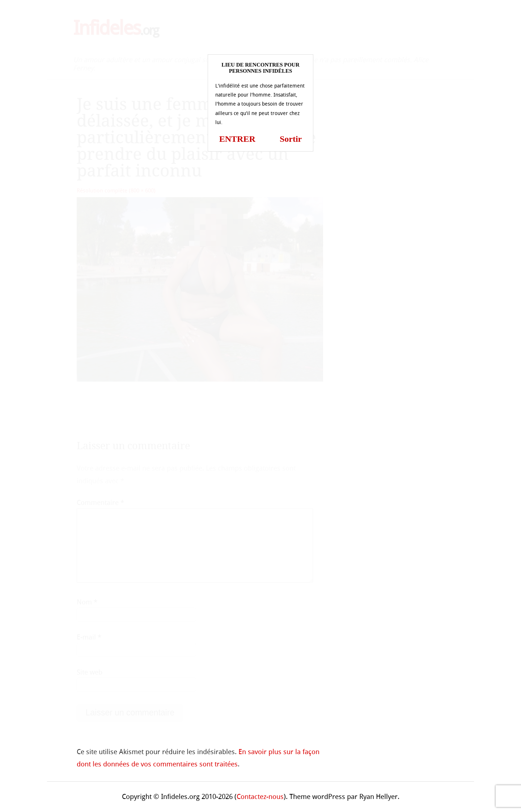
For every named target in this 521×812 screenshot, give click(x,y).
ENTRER (237, 139)
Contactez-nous (260, 797)
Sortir (291, 139)
